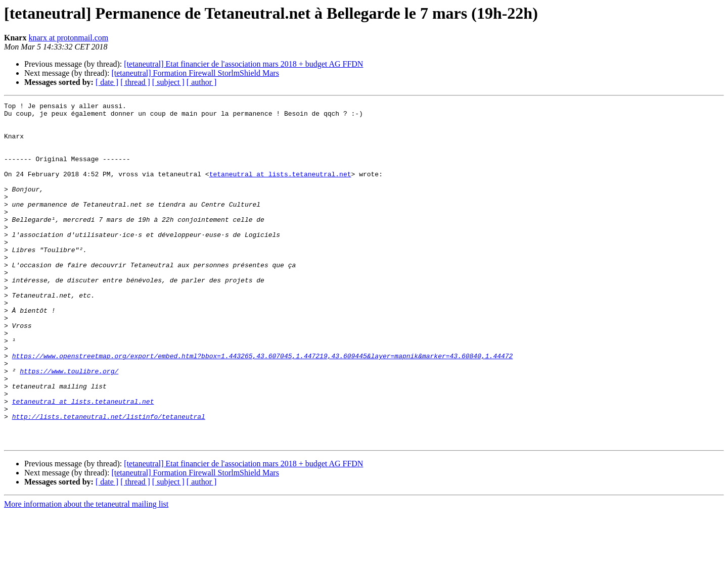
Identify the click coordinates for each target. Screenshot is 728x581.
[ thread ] (135, 82)
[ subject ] (168, 82)
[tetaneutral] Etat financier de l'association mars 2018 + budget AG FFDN (243, 64)
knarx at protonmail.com (68, 38)
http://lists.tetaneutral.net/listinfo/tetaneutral (109, 480)
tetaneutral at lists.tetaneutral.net (280, 189)
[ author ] (202, 82)
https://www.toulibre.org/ (69, 425)
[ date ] (107, 82)
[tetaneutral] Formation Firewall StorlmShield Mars (195, 73)
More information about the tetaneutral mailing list (86, 572)
